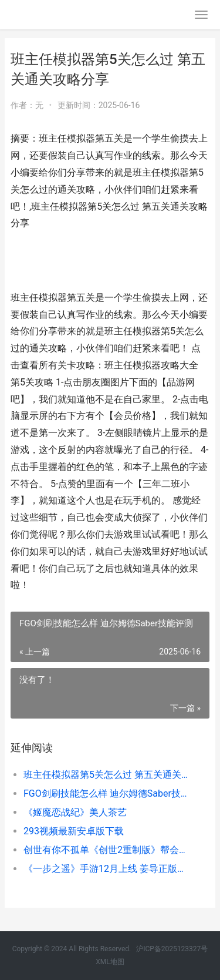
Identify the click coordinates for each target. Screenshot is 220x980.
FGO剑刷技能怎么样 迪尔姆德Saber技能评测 (107, 793)
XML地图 (110, 962)
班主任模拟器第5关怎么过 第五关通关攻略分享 (107, 775)
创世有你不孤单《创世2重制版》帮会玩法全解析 (107, 850)
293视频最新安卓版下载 (74, 831)
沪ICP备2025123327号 (172, 949)
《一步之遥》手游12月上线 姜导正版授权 (107, 869)
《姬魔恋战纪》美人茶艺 (75, 812)
